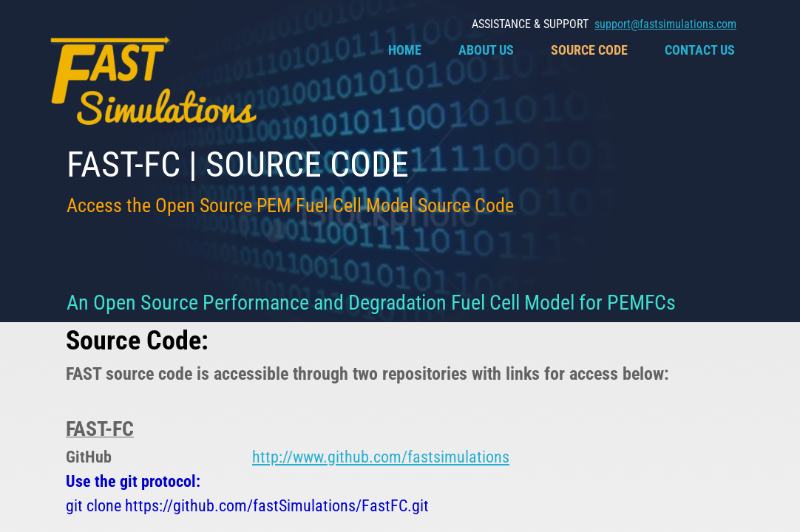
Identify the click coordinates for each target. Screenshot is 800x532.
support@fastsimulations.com (665, 24)
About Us (486, 50)
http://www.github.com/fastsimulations (381, 457)
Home (405, 50)
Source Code (589, 50)
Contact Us (700, 50)
